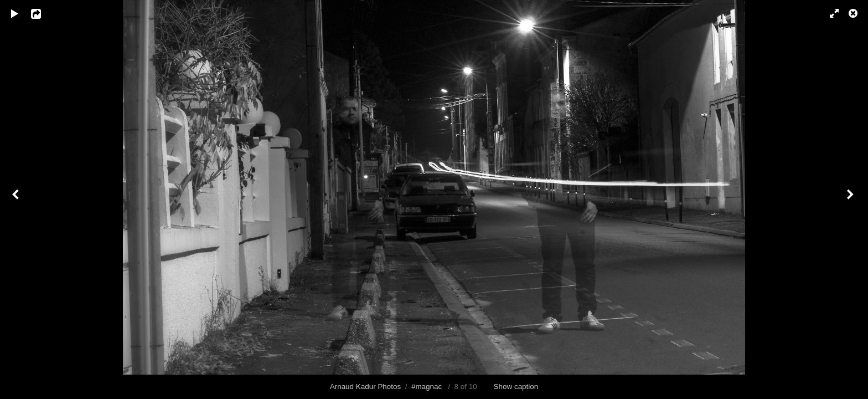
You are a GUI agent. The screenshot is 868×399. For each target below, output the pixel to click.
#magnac (427, 387)
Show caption (516, 387)
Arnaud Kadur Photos (366, 387)
